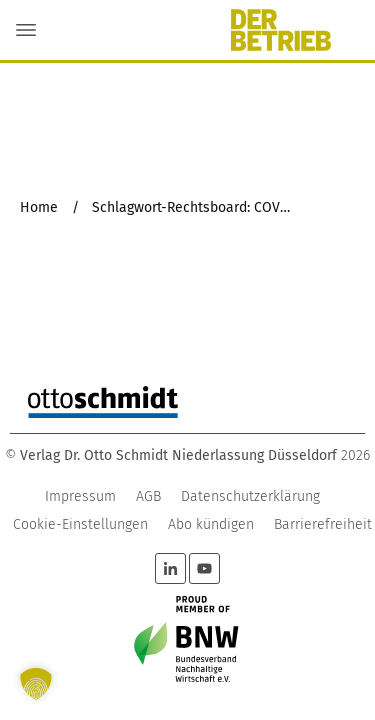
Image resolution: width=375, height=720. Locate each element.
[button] (36, 684)
